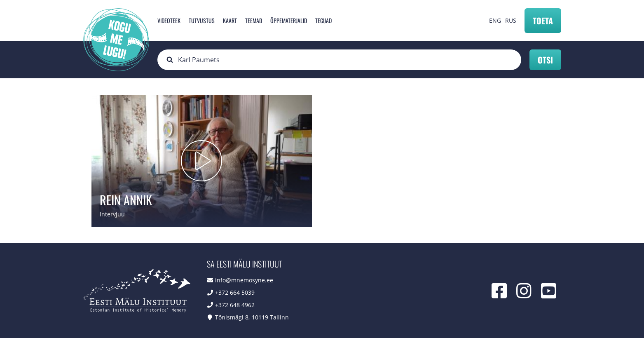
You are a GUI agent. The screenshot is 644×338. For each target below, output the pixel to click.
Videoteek (169, 20)
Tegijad (323, 20)
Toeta (543, 21)
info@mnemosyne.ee (244, 280)
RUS (511, 20)
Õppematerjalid (289, 20)
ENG (495, 20)
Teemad (254, 20)
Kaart (230, 20)
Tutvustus (202, 20)
